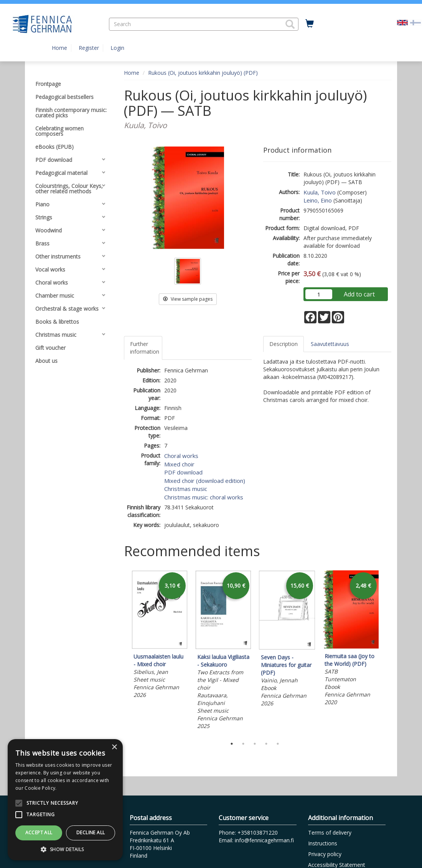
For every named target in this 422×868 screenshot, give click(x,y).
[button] (290, 24)
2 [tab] (243, 744)
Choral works (181, 456)
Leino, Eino (318, 200)
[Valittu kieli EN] (402, 22)
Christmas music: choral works (204, 497)
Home (59, 48)
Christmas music (186, 489)
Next (387, 652)
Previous (122, 652)
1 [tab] (232, 744)
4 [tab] (266, 744)
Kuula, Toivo (320, 192)
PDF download (183, 472)
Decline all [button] (91, 833)
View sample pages (188, 299)
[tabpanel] (160, 636)
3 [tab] (255, 744)
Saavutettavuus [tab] (330, 344)
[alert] (65, 800)
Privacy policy (325, 854)
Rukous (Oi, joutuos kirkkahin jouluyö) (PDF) (203, 73)
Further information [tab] (145, 348)
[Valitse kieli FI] (415, 22)
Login (117, 48)
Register (89, 48)
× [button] (114, 747)
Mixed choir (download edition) (205, 481)
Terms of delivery (330, 833)
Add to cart (359, 294)
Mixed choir (179, 464)
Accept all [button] (39, 833)
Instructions (323, 843)
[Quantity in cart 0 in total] (310, 24)
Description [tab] (284, 344)
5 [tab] (278, 744)
